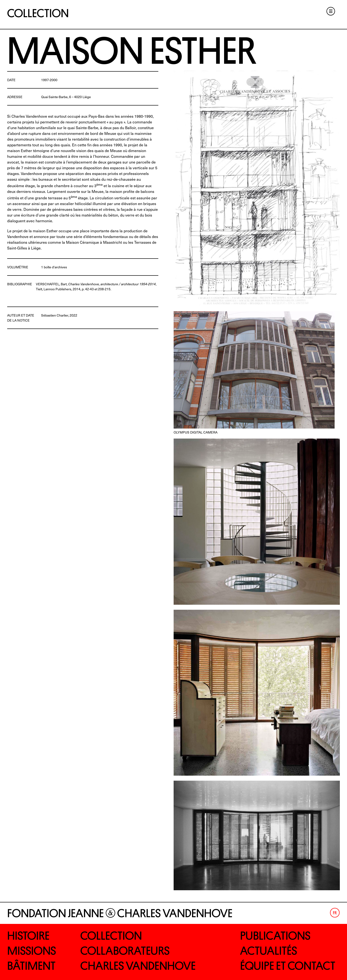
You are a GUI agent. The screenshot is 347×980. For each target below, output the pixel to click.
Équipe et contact (288, 966)
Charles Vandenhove (138, 966)
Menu (331, 11)
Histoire (28, 936)
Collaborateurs (125, 951)
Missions (32, 951)
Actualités (269, 951)
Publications (275, 936)
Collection (38, 13)
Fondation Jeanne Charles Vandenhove (120, 913)
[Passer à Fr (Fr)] (335, 913)
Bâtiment (31, 966)
